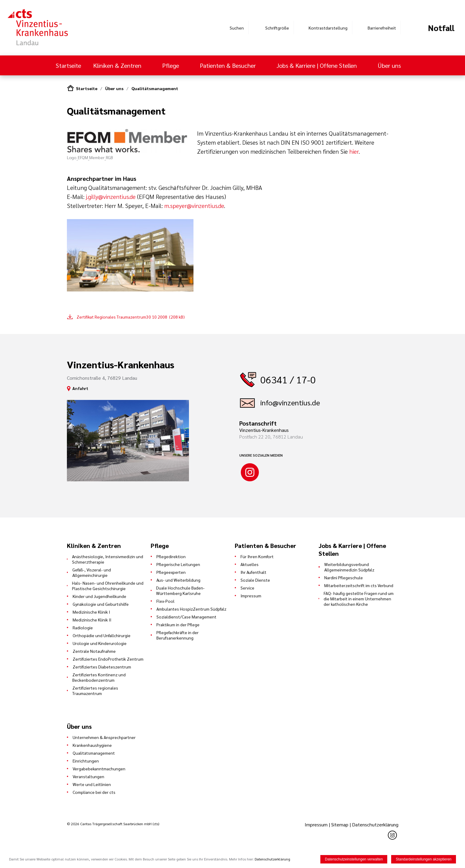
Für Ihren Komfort (257, 556)
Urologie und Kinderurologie (100, 643)
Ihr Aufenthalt (253, 572)
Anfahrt (80, 388)
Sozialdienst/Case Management (186, 617)
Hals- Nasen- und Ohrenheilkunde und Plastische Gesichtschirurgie (108, 586)
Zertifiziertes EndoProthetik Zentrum (108, 659)
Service (247, 588)
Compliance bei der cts (94, 792)
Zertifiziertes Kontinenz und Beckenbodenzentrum (99, 677)
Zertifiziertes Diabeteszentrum (102, 667)
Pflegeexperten (171, 572)
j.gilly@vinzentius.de (111, 197)
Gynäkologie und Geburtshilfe (101, 604)
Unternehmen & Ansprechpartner (104, 737)
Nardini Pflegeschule (344, 577)
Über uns (390, 65)
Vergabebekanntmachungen (99, 769)
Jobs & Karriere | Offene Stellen (317, 65)
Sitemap (340, 824)
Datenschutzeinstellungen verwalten (354, 859)
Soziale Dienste (255, 580)
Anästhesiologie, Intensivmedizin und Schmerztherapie (108, 559)
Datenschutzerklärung (375, 824)
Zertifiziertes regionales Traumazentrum (95, 690)
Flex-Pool (165, 601)
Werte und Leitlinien (92, 784)
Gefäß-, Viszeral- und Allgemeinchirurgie (92, 572)
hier (354, 151)
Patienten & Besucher (229, 65)
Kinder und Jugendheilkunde (99, 596)
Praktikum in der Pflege (178, 624)
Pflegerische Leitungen (178, 564)
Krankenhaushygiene (92, 745)
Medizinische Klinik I (91, 612)
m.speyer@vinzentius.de (194, 206)
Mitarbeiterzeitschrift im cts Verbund (359, 585)
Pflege (171, 65)
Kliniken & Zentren (118, 65)
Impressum (251, 596)
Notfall (441, 28)
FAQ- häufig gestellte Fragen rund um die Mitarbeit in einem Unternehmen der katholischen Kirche (359, 599)
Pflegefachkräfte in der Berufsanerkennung (178, 635)
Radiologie (83, 627)
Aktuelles (250, 564)
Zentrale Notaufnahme (94, 651)
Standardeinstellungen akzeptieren (424, 859)
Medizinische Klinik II (92, 620)
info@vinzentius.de (290, 402)
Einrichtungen (86, 761)
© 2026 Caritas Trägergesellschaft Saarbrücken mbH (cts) (113, 824)
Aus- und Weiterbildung (178, 580)
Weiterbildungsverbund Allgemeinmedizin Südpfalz (349, 567)
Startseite (68, 65)
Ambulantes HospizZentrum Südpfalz (191, 609)
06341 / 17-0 (288, 379)
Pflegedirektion (171, 556)
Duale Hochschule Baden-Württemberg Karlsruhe (180, 590)
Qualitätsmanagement (155, 88)
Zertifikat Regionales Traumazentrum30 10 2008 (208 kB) (131, 317)
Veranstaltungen (88, 776)
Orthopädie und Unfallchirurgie (102, 635)
